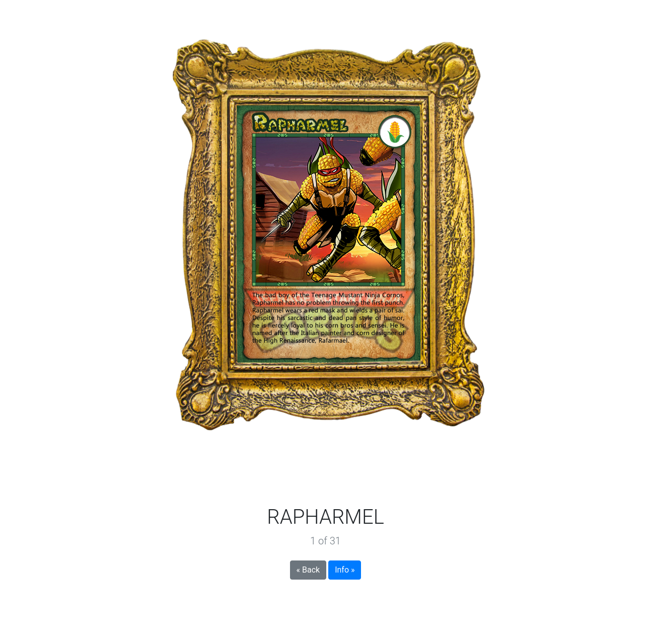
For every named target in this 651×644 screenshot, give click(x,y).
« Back (308, 570)
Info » (345, 570)
